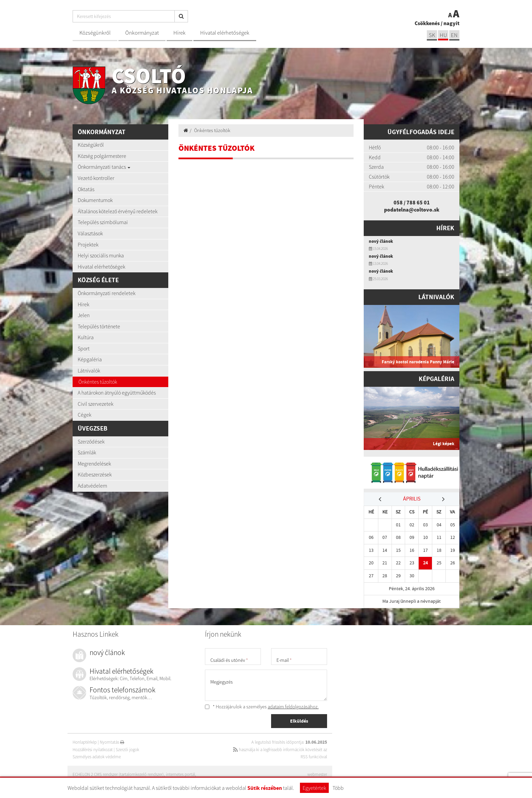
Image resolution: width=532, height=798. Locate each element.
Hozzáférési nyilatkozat (93, 750)
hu (443, 35)
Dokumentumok (95, 200)
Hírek (179, 33)
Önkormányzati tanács (104, 167)
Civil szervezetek (96, 404)
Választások (90, 233)
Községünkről (95, 33)
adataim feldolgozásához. (293, 707)
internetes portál (180, 774)
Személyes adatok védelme (97, 757)
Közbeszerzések (95, 474)
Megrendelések (94, 464)
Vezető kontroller (96, 178)
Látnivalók (89, 370)
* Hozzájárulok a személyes (262, 707)
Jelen (84, 315)
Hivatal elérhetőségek (225, 33)
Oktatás (86, 189)
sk (432, 35)
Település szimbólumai (103, 222)
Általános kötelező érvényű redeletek (118, 211)
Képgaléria (90, 359)
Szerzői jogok (127, 750)
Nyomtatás (112, 742)
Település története (99, 326)
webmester (317, 774)
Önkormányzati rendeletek (107, 293)
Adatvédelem (92, 486)
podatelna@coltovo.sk (412, 210)
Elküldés (299, 721)
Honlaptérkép (85, 742)
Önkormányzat (142, 33)
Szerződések (91, 441)
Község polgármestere (102, 156)
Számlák (87, 452)
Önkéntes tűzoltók (98, 382)
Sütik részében (265, 788)
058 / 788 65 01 (412, 202)
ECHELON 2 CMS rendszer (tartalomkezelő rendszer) (118, 774)
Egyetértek (314, 788)
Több (338, 788)
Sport (84, 348)
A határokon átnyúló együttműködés (117, 393)
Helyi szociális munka (101, 255)
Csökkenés (427, 23)
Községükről (91, 145)
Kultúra (86, 337)
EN (454, 35)
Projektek (88, 244)
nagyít (451, 23)
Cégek (84, 415)
